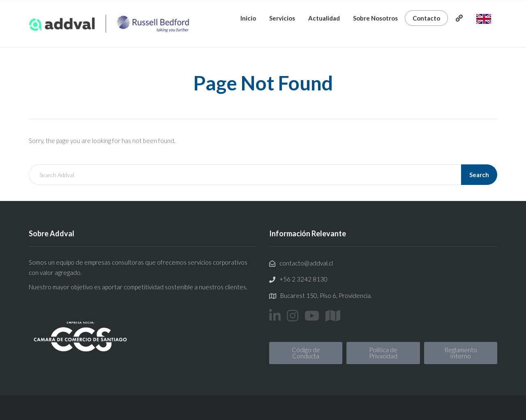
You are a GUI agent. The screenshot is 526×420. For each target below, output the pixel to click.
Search (479, 175)
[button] (306, 353)
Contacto (426, 18)
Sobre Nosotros (375, 18)
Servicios (282, 18)
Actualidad (324, 18)
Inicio (248, 18)
